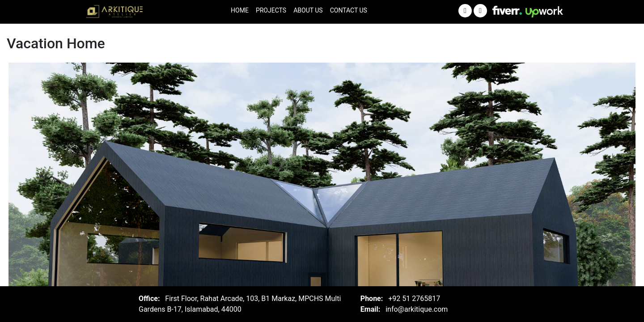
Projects (271, 10)
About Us (308, 10)
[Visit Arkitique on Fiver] (507, 10)
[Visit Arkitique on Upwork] (544, 12)
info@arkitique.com (417, 309)
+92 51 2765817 (414, 299)
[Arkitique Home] (116, 12)
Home (240, 10)
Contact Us (349, 10)
